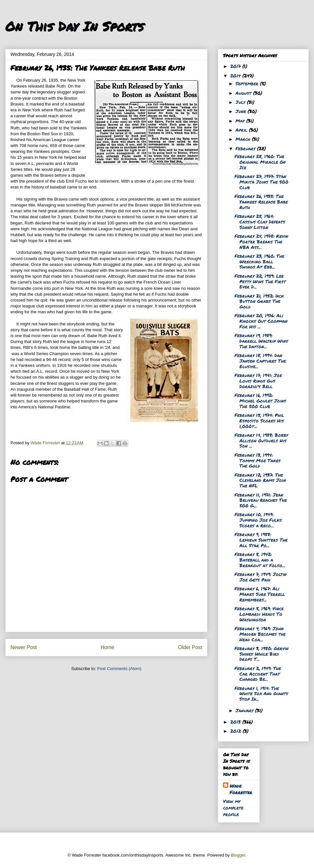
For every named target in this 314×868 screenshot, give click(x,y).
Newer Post (24, 647)
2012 (236, 731)
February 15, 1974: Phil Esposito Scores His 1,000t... (259, 420)
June (242, 111)
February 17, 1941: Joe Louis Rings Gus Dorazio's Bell (258, 381)
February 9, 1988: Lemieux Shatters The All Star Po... (261, 540)
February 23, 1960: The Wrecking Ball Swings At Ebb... (259, 261)
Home (108, 647)
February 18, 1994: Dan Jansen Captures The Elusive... (260, 361)
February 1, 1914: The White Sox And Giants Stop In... (261, 694)
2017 (236, 66)
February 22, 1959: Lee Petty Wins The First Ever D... (260, 281)
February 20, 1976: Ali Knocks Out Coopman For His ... (261, 321)
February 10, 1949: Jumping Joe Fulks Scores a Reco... (258, 520)
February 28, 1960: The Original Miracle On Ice (260, 162)
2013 (236, 722)
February (246, 148)
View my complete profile (233, 808)
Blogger (238, 855)
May (241, 121)
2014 (236, 75)
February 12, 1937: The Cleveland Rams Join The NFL (260, 480)
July (241, 102)
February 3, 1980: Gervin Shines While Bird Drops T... (262, 654)
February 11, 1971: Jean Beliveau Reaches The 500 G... (261, 500)
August (244, 93)
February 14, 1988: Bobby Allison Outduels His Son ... (261, 440)
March (244, 139)
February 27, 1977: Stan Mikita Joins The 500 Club (262, 182)
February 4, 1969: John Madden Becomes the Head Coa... (260, 634)
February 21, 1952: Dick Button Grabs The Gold (259, 301)
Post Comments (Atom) (119, 669)
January (245, 710)
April (242, 130)
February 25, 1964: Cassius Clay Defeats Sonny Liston (260, 221)
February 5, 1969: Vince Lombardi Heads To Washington (259, 614)
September (248, 83)
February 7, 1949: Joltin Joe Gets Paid (261, 577)
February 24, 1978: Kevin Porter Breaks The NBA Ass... (261, 241)
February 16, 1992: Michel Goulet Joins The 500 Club (260, 401)
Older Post (190, 647)
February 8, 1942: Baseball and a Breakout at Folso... (260, 560)
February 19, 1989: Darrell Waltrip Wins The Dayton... (261, 341)
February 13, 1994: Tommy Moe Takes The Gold (258, 460)
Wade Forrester (241, 789)
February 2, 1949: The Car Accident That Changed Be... (258, 674)
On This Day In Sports (75, 26)
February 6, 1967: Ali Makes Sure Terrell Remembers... (260, 594)
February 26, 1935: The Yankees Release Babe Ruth (261, 202)
